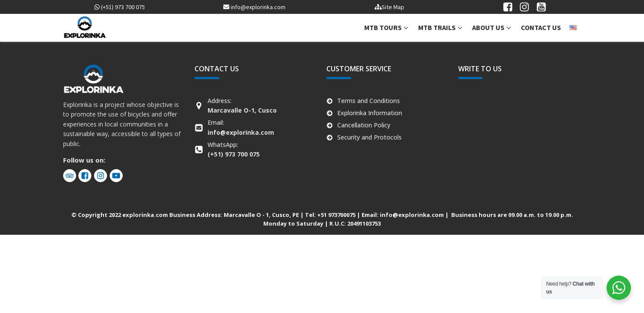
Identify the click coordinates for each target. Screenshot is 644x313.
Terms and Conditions (369, 101)
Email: (241, 127)
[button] (387, 28)
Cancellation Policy (364, 125)
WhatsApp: (234, 149)
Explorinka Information (370, 113)
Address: (242, 105)
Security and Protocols (369, 137)
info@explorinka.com (254, 7)
